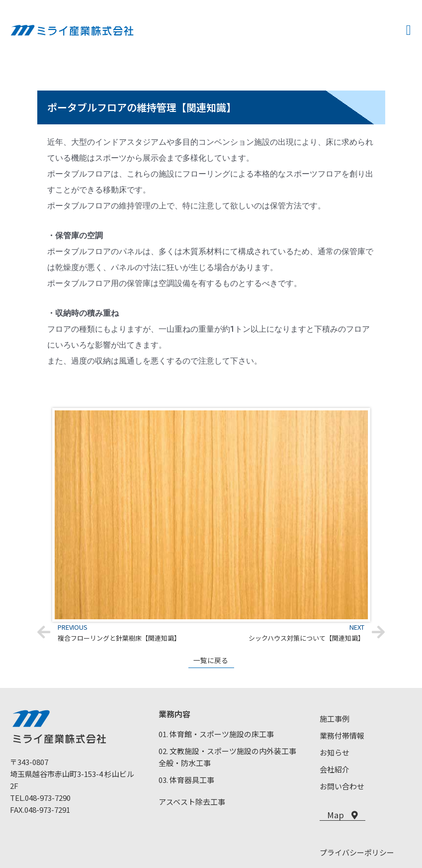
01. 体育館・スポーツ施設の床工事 (216, 734)
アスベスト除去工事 (192, 802)
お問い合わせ (342, 786)
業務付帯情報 (342, 735)
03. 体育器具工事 (186, 780)
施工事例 (335, 719)
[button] (409, 30)
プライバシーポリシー (357, 853)
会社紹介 (335, 769)
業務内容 (174, 714)
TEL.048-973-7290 (40, 798)
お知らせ (335, 752)
